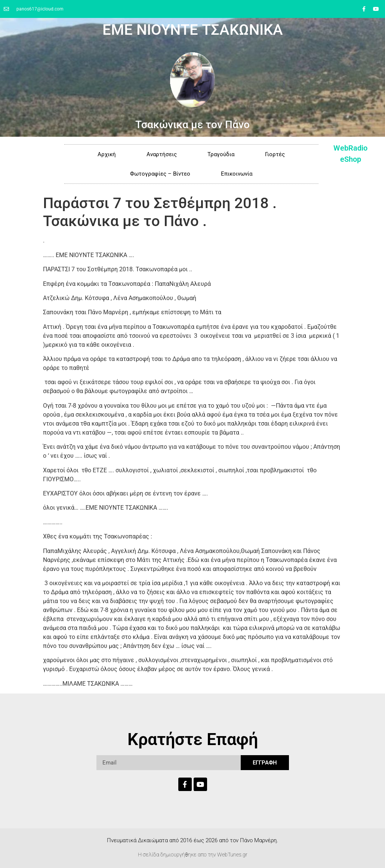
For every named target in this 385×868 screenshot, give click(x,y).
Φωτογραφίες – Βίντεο (160, 174)
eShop (351, 159)
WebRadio (350, 148)
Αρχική (107, 154)
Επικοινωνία (237, 174)
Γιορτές (275, 154)
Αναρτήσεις (162, 154)
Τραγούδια (221, 154)
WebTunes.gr (232, 855)
